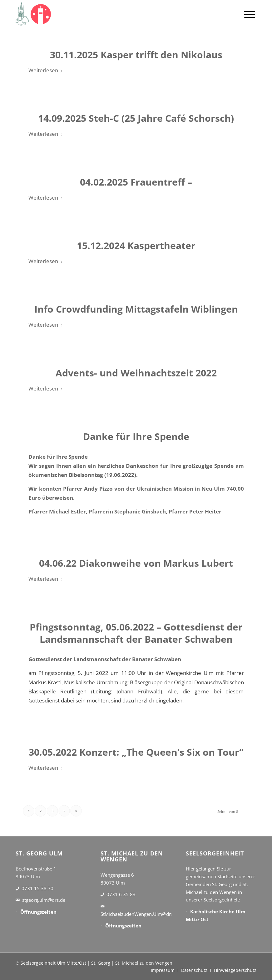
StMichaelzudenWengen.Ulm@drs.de (140, 914)
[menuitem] (250, 14)
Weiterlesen (46, 70)
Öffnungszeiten (38, 912)
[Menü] (250, 14)
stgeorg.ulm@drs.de (44, 900)
